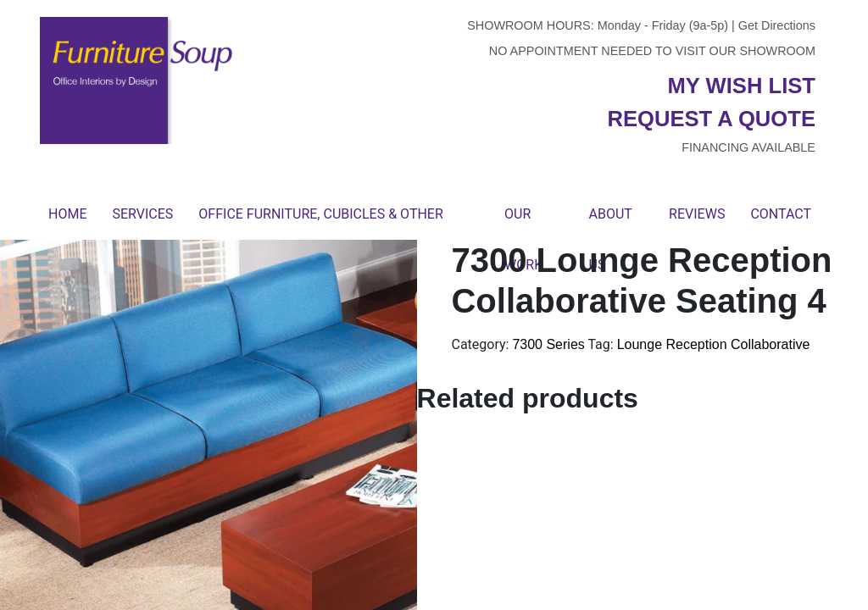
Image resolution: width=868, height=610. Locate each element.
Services (142, 214)
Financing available (748, 147)
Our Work (523, 223)
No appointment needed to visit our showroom (652, 51)
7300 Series (548, 344)
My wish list (742, 86)
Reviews (697, 214)
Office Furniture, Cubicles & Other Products (320, 223)
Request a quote (711, 119)
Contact (781, 214)
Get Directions (777, 25)
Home (67, 214)
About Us (611, 223)
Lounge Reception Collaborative (714, 344)
